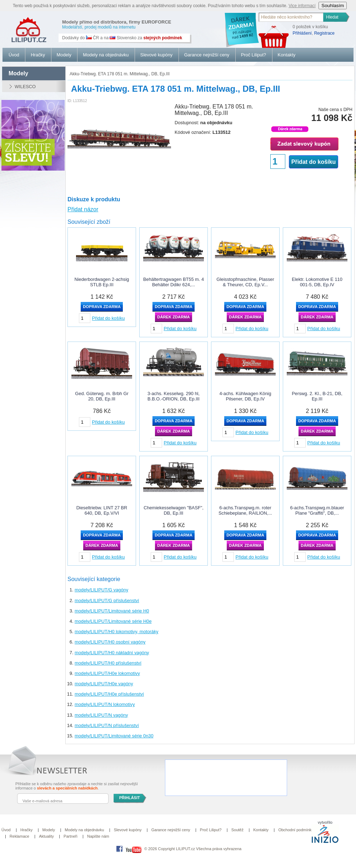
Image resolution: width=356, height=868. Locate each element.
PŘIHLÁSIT (130, 798)
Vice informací (302, 6)
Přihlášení (302, 33)
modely (18, 73)
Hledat (332, 17)
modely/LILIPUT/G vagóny (101, 590)
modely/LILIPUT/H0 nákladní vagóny (112, 653)
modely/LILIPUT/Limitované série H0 (112, 611)
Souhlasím (333, 6)
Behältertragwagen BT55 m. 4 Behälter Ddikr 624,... (174, 282)
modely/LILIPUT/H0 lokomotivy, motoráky (116, 632)
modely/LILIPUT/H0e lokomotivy (107, 673)
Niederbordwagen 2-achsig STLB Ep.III (102, 282)
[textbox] (291, 17)
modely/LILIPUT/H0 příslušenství (108, 663)
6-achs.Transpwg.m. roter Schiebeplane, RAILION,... (245, 510)
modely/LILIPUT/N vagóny (101, 715)
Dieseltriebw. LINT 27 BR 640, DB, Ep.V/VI (102, 510)
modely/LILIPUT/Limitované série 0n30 (114, 736)
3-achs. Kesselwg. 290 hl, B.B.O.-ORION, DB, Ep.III (174, 396)
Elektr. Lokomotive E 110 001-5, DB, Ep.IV (317, 282)
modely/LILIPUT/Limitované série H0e (113, 621)
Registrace (324, 33)
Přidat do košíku (314, 162)
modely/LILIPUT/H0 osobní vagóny (110, 642)
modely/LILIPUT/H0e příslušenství (109, 694)
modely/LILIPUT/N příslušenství (107, 725)
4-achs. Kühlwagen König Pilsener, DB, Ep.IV (245, 396)
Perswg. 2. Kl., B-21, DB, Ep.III (317, 396)
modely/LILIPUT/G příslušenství (107, 600)
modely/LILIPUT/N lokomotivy (105, 704)
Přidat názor (83, 209)
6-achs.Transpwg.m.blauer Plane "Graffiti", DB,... (317, 510)
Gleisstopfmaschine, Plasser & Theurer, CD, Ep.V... (245, 282)
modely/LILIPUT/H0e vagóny (104, 684)
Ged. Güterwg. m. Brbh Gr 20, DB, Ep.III (102, 396)
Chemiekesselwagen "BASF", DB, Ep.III (174, 510)
